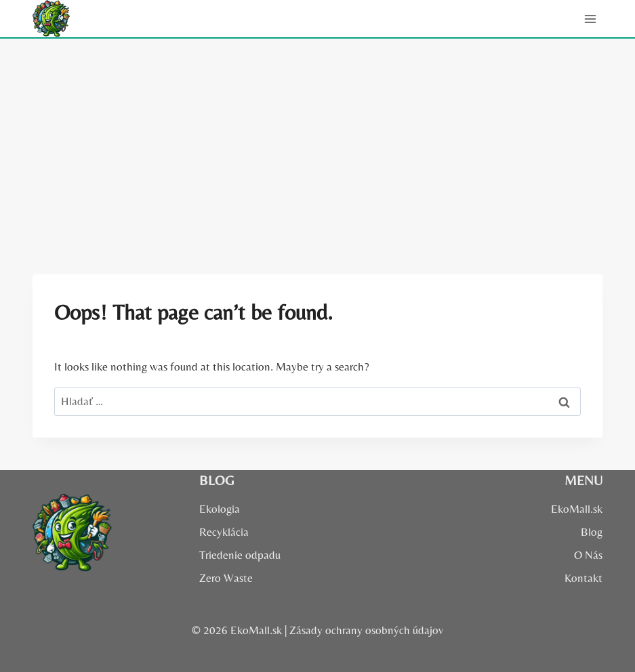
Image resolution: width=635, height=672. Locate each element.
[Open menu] (590, 19)
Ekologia (220, 509)
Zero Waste (226, 578)
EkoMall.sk (577, 509)
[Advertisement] (317, 140)
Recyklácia (224, 532)
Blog (592, 532)
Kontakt (583, 578)
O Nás (588, 555)
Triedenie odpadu (240, 555)
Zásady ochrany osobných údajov (366, 630)
